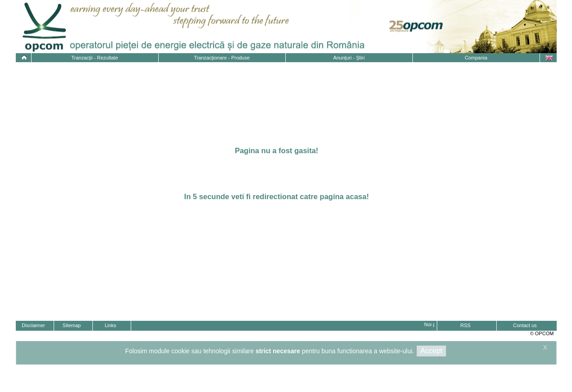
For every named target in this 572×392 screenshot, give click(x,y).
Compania (476, 58)
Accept (432, 351)
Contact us (525, 325)
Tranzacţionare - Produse (222, 58)
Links (110, 325)
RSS (465, 325)
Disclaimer (33, 325)
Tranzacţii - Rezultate (95, 58)
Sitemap (72, 325)
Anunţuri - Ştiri (349, 58)
